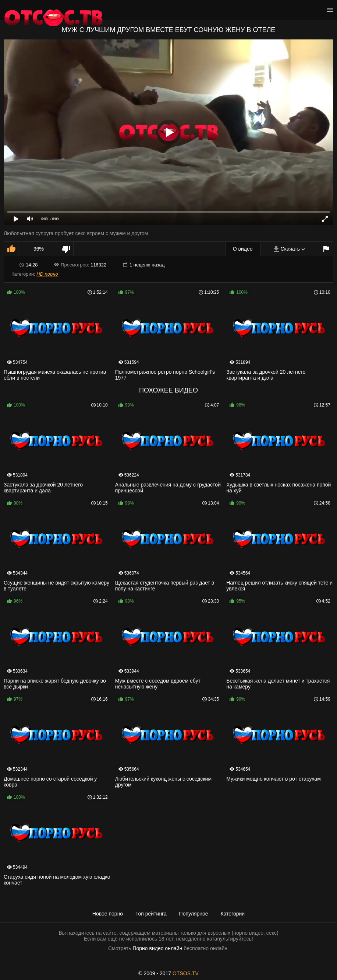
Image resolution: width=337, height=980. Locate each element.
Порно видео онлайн (157, 948)
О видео (243, 249)
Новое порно (108, 914)
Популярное (194, 914)
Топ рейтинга (151, 914)
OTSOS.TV (186, 973)
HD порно (47, 274)
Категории (233, 914)
